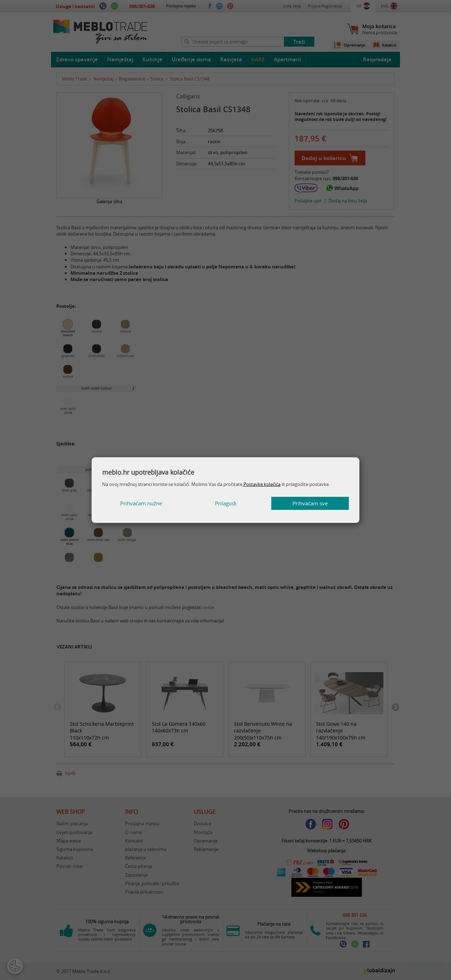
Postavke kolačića (261, 484)
